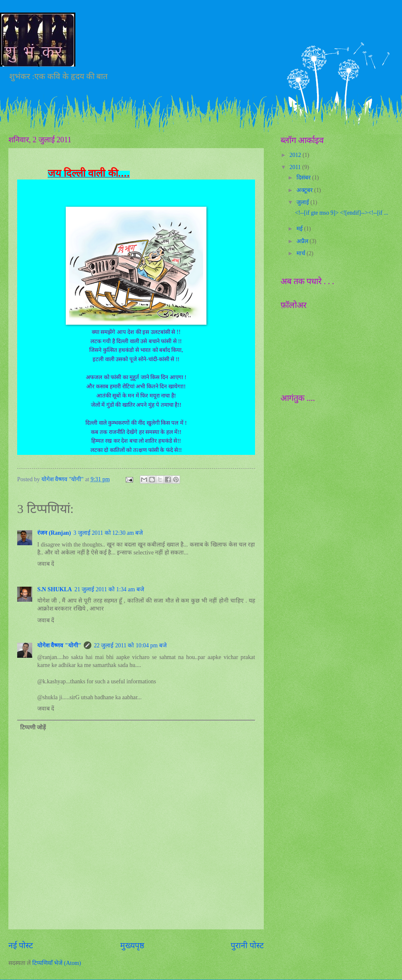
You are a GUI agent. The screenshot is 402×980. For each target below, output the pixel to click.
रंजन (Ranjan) (54, 533)
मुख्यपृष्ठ (132, 945)
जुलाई (303, 202)
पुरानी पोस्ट (247, 945)
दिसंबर (304, 178)
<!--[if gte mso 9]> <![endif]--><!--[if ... (341, 213)
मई (300, 229)
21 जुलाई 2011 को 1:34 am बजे (109, 589)
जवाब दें (46, 564)
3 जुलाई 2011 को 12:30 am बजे (108, 533)
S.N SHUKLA (55, 589)
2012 (296, 155)
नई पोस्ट (21, 945)
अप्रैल (303, 241)
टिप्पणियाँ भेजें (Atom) (57, 963)
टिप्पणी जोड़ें (33, 727)
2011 (296, 167)
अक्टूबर (305, 190)
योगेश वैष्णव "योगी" (59, 645)
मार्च (301, 253)
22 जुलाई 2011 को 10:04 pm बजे (130, 645)
